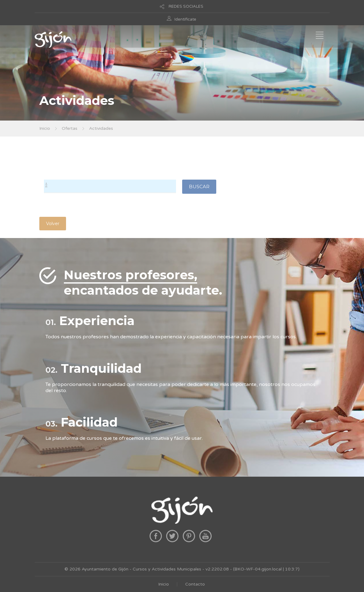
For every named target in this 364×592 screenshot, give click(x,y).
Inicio (45, 128)
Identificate (185, 19)
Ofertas (70, 128)
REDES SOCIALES (186, 6)
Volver (53, 224)
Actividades (101, 128)
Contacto (195, 584)
